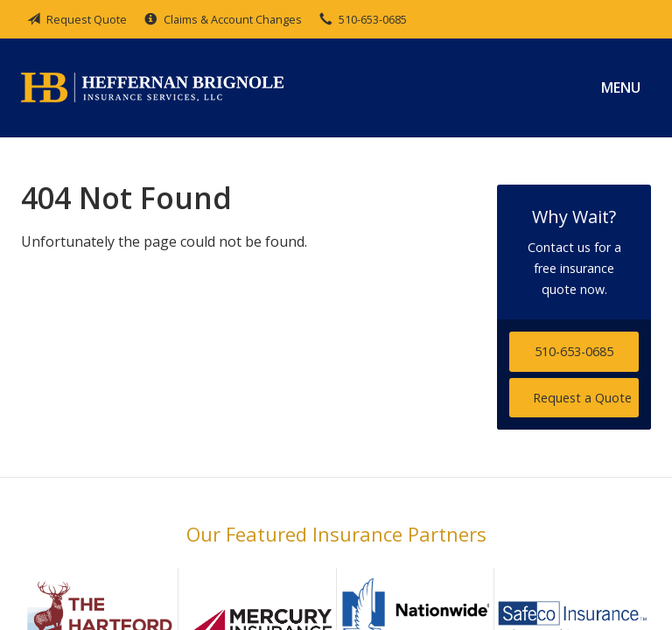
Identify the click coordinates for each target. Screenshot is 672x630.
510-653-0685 (574, 351)
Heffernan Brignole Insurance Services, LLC (152, 87)
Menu (621, 87)
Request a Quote (582, 398)
